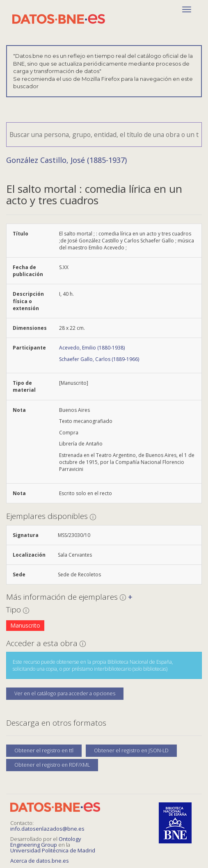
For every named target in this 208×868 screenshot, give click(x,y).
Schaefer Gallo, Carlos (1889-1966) (99, 359)
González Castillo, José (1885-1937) (66, 160)
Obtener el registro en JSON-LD (131, 750)
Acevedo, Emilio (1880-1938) (92, 348)
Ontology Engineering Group (46, 842)
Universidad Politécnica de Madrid (53, 850)
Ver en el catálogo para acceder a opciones (65, 693)
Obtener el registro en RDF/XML (52, 765)
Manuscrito (25, 625)
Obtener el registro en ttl (44, 750)
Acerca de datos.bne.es (40, 861)
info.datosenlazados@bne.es (47, 829)
